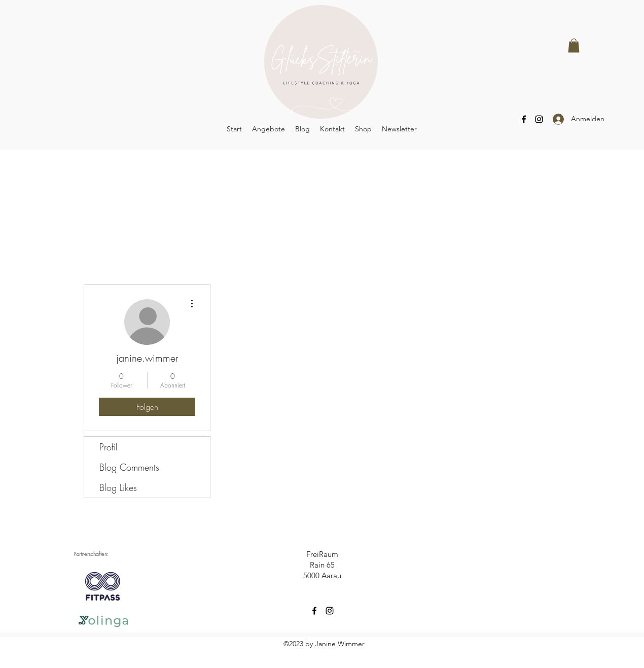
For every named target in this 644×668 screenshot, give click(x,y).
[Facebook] (524, 119)
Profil (109, 447)
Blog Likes (118, 487)
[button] (574, 45)
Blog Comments (129, 467)
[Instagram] (539, 119)
